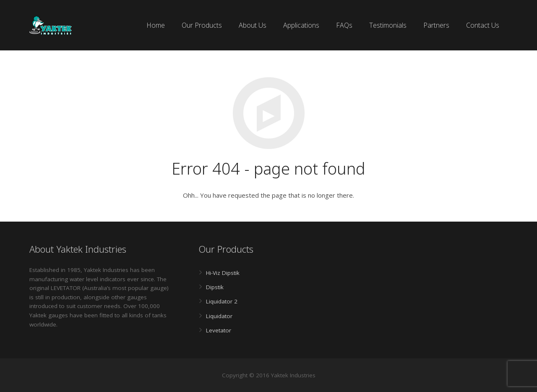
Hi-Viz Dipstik (223, 273)
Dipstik (215, 287)
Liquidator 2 (222, 301)
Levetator (219, 330)
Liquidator (219, 316)
